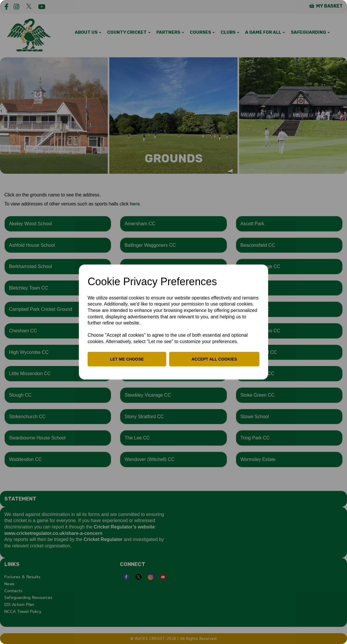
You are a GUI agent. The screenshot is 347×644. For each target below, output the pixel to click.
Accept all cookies (214, 359)
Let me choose (127, 359)
